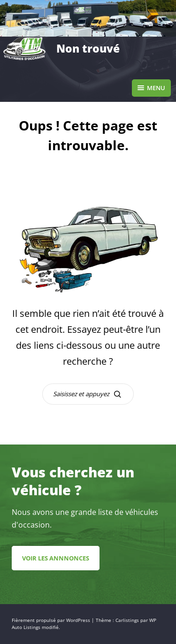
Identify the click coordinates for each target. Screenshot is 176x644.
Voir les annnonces (56, 558)
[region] (88, 18)
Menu (151, 88)
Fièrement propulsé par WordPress (52, 620)
